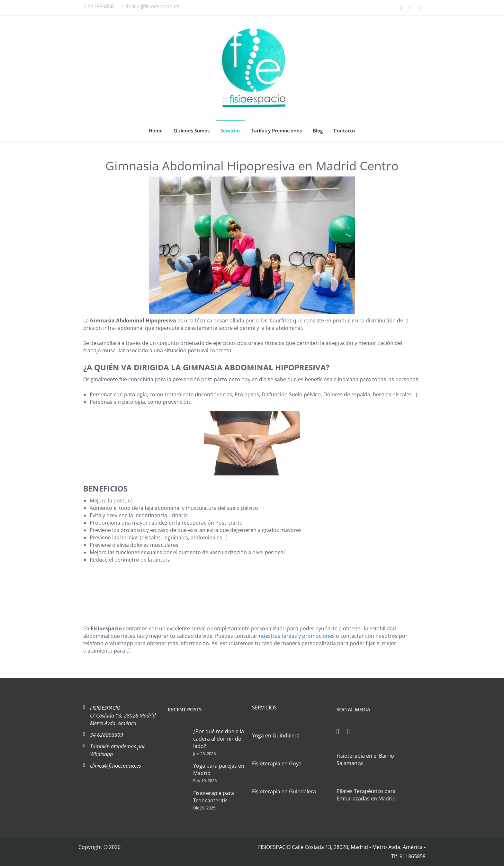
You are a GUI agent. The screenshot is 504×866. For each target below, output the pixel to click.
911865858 (99, 6)
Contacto (344, 131)
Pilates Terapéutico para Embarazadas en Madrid (366, 795)
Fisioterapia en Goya (277, 763)
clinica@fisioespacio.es (150, 6)
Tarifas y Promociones (277, 131)
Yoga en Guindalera (276, 735)
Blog (318, 131)
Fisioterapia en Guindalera (284, 791)
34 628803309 (107, 735)
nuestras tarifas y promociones (297, 636)
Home (156, 131)
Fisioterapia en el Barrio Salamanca (365, 759)
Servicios (230, 131)
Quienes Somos (192, 131)
